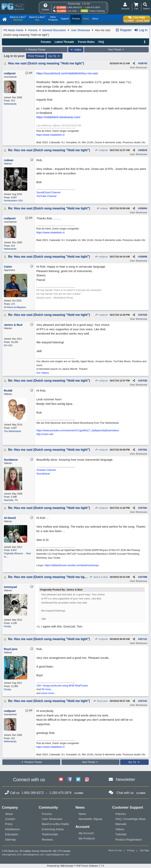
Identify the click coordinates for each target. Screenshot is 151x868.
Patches (121, 814)
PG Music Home (13, 30)
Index (76, 50)
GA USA (8, 345)
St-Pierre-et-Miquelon (15, 307)
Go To (54, 56)
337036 (143, 381)
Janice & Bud (99, 577)
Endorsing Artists (53, 829)
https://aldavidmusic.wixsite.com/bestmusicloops (72, 565)
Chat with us (125, 793)
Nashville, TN (11, 500)
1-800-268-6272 (74, 7)
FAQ (101, 42)
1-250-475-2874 (92, 7)
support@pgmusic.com (58, 855)
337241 (143, 701)
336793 (143, 63)
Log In (141, 30)
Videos (120, 829)
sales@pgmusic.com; (34, 855)
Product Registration (129, 839)
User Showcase (80, 30)
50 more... (47, 689)
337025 (143, 315)
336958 (143, 257)
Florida (7, 626)
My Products (87, 838)
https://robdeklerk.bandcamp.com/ (58, 117)
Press (9, 824)
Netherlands (10, 104)
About (9, 814)
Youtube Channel (46, 470)
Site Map (144, 850)
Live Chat (72, 11)
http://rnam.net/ (45, 434)
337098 (143, 577)
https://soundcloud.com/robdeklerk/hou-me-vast (67, 73)
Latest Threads (64, 42)
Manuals (121, 824)
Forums (33, 30)
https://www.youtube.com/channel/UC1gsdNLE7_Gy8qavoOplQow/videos (78, 430)
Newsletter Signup (90, 819)
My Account (86, 833)
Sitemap (10, 839)
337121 (143, 639)
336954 (143, 208)
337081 (143, 508)
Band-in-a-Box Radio (55, 824)
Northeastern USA (13, 201)
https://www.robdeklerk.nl (50, 135)
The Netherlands (13, 431)
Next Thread (116, 50)
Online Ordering (97, 11)
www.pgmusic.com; (12, 855)
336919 (143, 150)
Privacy (131, 850)
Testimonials (50, 834)
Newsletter (126, 779)
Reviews (47, 839)
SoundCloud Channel (48, 192)
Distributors (12, 829)
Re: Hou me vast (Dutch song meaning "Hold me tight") (49, 150)
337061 (143, 450)
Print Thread (36, 56)
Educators (12, 834)
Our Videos (43, 373)
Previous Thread (35, 50)
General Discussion (54, 30)
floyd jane (101, 701)
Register (124, 30)
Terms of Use (115, 850)
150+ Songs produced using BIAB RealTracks (62, 686)
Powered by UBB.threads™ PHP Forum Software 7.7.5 (75, 866)
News (82, 814)
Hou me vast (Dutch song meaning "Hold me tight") (46, 63)
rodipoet (101, 150)
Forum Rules (86, 42)
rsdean (102, 208)
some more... (49, 693)
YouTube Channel (46, 196)
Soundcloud (43, 474)
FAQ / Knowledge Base (130, 819)
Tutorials (121, 834)
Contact (10, 819)
